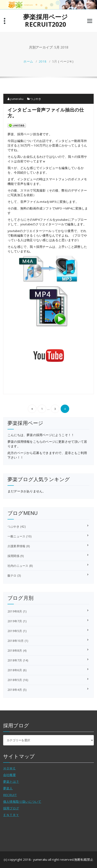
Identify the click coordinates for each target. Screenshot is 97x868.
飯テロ (12, 575)
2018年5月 (15, 680)
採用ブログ (11, 808)
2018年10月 (16, 641)
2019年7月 (15, 621)
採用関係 (13, 556)
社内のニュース (18, 566)
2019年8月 (15, 611)
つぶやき (36, 99)
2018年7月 (15, 660)
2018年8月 (15, 650)
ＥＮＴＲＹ (11, 815)
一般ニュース (16, 536)
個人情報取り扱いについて (22, 802)
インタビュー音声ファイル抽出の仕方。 (46, 113)
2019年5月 (15, 631)
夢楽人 (8, 788)
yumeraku (15, 99)
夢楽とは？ (11, 781)
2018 (43, 61)
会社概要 (10, 775)
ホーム (28, 61)
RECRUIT (10, 795)
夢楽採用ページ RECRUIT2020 (49, 21)
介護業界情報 (16, 546)
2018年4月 (15, 690)
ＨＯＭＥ (10, 768)
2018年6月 (15, 670)
